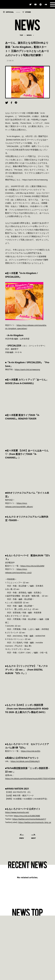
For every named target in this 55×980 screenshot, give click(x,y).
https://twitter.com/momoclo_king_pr (35, 822)
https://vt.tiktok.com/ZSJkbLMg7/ (25, 761)
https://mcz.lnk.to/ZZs (30, 751)
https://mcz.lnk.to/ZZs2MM (32, 566)
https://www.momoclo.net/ (17, 812)
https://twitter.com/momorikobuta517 (29, 819)
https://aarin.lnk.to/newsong (27, 369)
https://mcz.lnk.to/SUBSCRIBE (27, 816)
